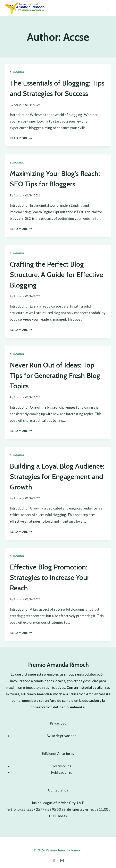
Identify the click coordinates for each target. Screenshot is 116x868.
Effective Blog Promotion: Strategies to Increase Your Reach (50, 577)
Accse (17, 105)
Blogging (17, 72)
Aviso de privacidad (61, 736)
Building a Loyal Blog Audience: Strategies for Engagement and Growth (57, 477)
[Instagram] (62, 860)
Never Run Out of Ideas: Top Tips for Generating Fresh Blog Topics (55, 375)
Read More (21, 138)
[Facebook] (54, 860)
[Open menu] (107, 8)
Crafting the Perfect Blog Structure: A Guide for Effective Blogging (56, 275)
